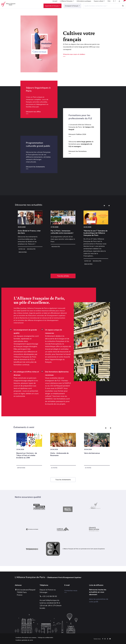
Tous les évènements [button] (63, 485)
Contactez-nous (71, 590)
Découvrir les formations (78, 157)
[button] (104, 211)
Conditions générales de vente (24, 640)
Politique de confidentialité (45, 638)
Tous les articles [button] (63, 281)
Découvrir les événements (35, 172)
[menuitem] (53, 5)
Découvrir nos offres (33, 117)
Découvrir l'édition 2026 (77, 140)
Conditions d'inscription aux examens (26, 638)
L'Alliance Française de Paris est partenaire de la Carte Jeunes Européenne (75, 554)
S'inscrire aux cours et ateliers (74, 60)
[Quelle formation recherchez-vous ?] (101, 9)
